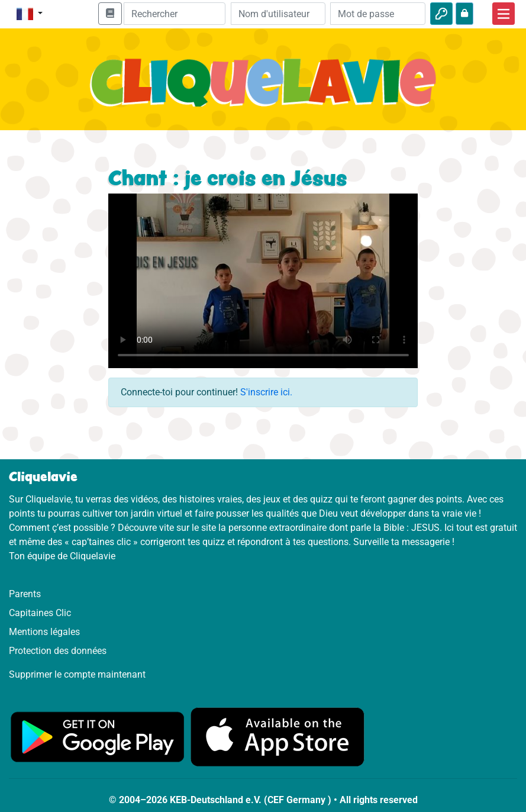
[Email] (278, 14)
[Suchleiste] (175, 14)
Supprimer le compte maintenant (77, 674)
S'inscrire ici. (266, 392)
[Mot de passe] (378, 14)
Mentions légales (44, 632)
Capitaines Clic (40, 613)
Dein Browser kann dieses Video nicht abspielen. (263, 281)
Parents (25, 594)
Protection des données (58, 651)
